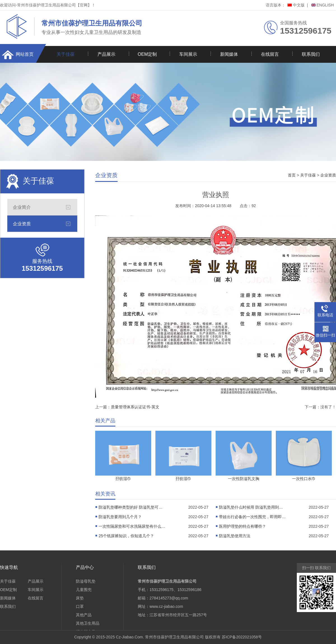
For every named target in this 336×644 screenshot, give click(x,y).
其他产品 (84, 615)
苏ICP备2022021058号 (242, 637)
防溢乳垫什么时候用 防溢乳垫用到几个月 (253, 507)
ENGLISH (323, 5)
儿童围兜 (84, 590)
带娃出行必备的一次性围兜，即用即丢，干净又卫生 (253, 517)
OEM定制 (147, 54)
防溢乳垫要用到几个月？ (120, 517)
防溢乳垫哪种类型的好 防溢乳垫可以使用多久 (132, 507)
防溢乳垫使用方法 (235, 536)
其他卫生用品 (88, 623)
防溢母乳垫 (86, 581)
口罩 (80, 606)
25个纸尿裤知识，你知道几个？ (126, 536)
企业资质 (22, 224)
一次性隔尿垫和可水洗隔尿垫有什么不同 (132, 526)
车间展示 (188, 54)
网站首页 (25, 54)
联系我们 (311, 54)
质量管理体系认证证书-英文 (135, 407)
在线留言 (270, 54)
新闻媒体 (229, 54)
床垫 (80, 598)
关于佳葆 (66, 54)
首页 (292, 175)
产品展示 (106, 54)
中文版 (296, 5)
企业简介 (22, 207)
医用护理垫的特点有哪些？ (242, 526)
